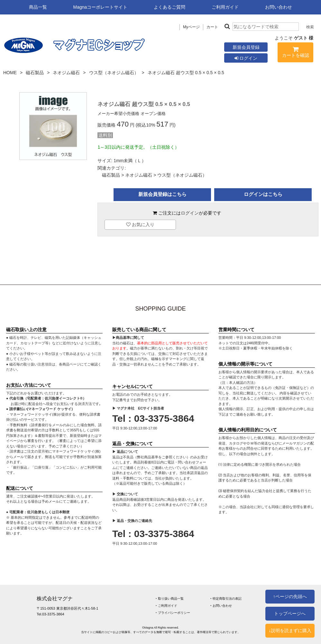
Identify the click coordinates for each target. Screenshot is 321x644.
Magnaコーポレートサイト (101, 7)
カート (212, 27)
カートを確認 (295, 53)
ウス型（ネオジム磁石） (114, 73)
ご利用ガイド (225, 7)
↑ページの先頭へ (290, 596)
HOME (10, 73)
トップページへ (290, 613)
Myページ (191, 27)
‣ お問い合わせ (221, 606)
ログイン (246, 58)
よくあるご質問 (170, 7)
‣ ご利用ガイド (166, 606)
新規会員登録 (246, 47)
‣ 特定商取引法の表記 (226, 599)
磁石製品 (35, 73)
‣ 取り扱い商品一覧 (170, 599)
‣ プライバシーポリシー (173, 613)
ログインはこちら (263, 194)
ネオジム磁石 (66, 73)
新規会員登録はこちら (162, 194)
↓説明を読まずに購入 (290, 631)
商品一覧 (38, 7)
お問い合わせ (279, 7)
